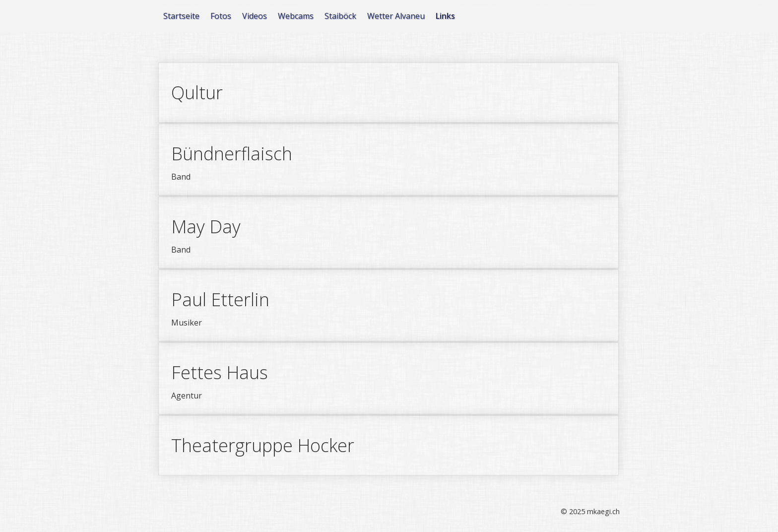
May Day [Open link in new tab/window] (389, 233)
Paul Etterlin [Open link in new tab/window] (389, 305)
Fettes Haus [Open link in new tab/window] (389, 378)
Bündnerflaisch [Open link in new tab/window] (389, 160)
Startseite (181, 16)
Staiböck (340, 16)
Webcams (296, 16)
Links (445, 16)
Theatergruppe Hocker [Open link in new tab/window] (389, 445)
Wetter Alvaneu (396, 16)
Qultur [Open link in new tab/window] (389, 93)
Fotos (221, 16)
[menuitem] (182, 16)
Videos (255, 16)
